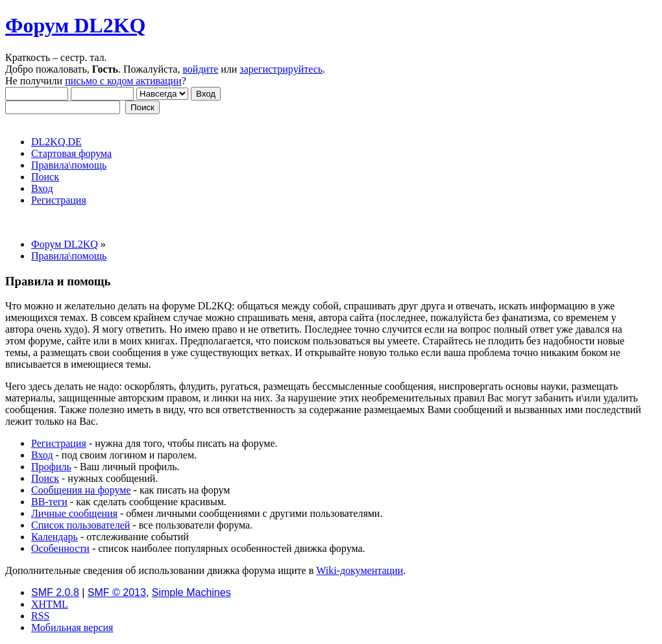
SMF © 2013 (117, 592)
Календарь (55, 537)
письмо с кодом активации (123, 81)
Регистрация (59, 443)
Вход (42, 455)
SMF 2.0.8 (55, 592)
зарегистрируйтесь (281, 69)
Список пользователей (80, 525)
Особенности (60, 548)
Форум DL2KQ (75, 25)
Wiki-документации (360, 570)
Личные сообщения (74, 513)
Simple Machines (191, 592)
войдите (200, 69)
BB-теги (49, 502)
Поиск (45, 478)
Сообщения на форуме (81, 490)
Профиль (51, 467)
